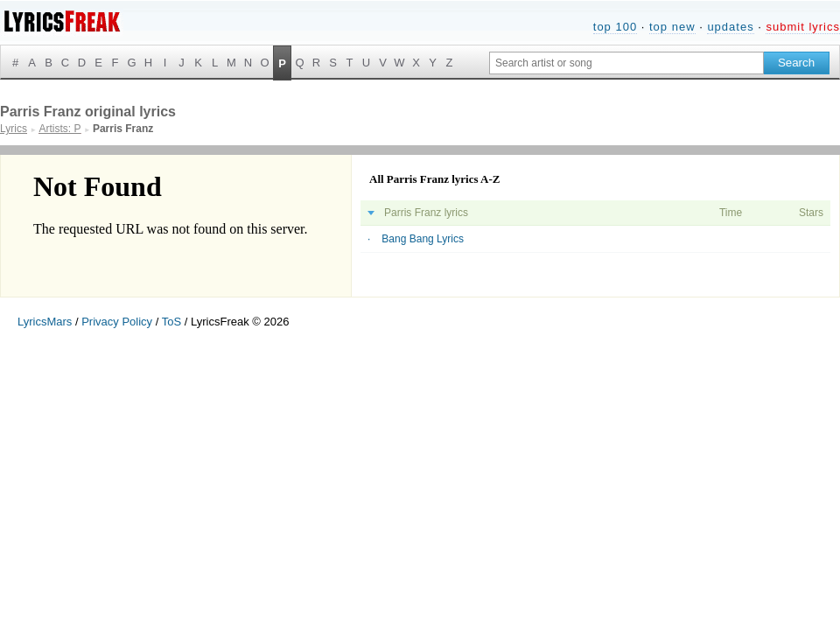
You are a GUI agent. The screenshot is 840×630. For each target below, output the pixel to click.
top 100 (615, 27)
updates (730, 27)
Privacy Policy (117, 322)
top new (672, 27)
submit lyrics (803, 27)
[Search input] (626, 63)
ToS (171, 322)
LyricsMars (45, 322)
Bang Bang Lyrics (423, 239)
